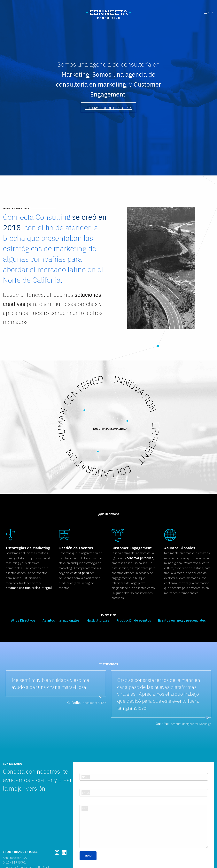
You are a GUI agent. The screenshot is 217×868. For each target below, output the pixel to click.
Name (86, 777)
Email (86, 793)
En (205, 12)
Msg (85, 808)
